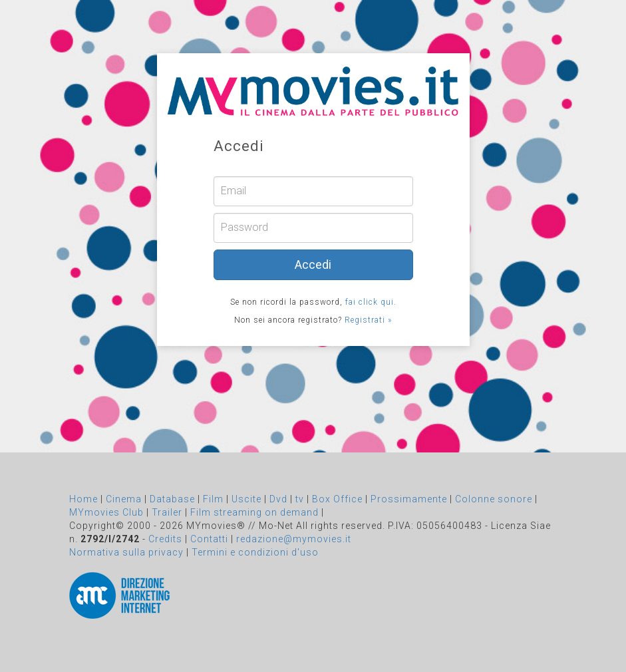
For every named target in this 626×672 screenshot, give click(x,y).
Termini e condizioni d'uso (255, 552)
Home (83, 499)
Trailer (167, 512)
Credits (165, 539)
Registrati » (368, 320)
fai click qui (370, 302)
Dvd (278, 499)
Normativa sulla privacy (126, 552)
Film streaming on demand (254, 512)
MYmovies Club (106, 512)
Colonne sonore (494, 499)
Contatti (209, 539)
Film (213, 499)
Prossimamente (409, 499)
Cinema (124, 499)
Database (172, 499)
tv (300, 499)
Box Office (337, 499)
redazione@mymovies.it (294, 539)
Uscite (246, 499)
